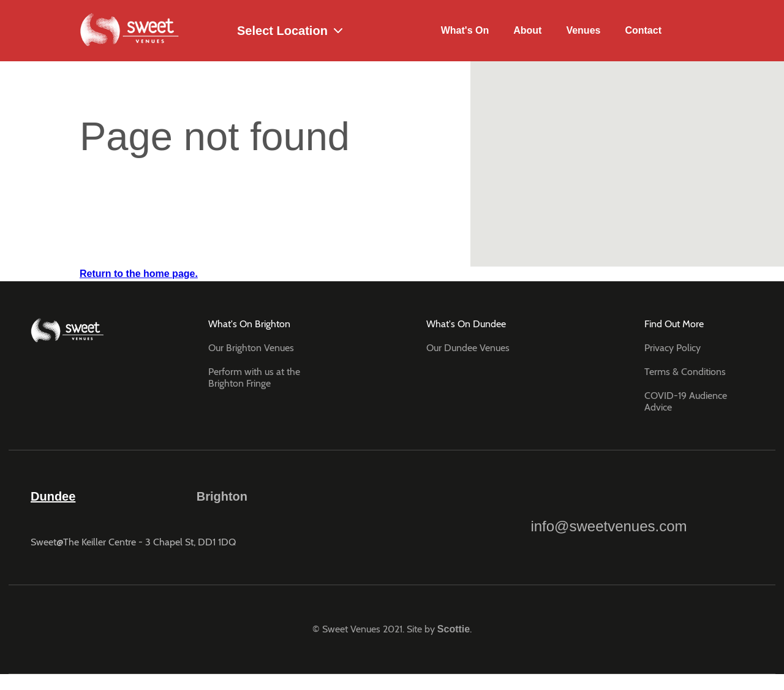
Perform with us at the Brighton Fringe (254, 377)
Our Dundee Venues (468, 348)
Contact (643, 30)
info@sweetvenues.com (609, 511)
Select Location (272, 31)
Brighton (222, 496)
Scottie (454, 629)
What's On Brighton (249, 324)
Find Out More (674, 324)
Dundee (53, 496)
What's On (465, 30)
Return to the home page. (139, 274)
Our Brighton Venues (251, 348)
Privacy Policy (673, 348)
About (527, 30)
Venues (583, 30)
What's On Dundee (466, 324)
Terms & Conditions (685, 372)
